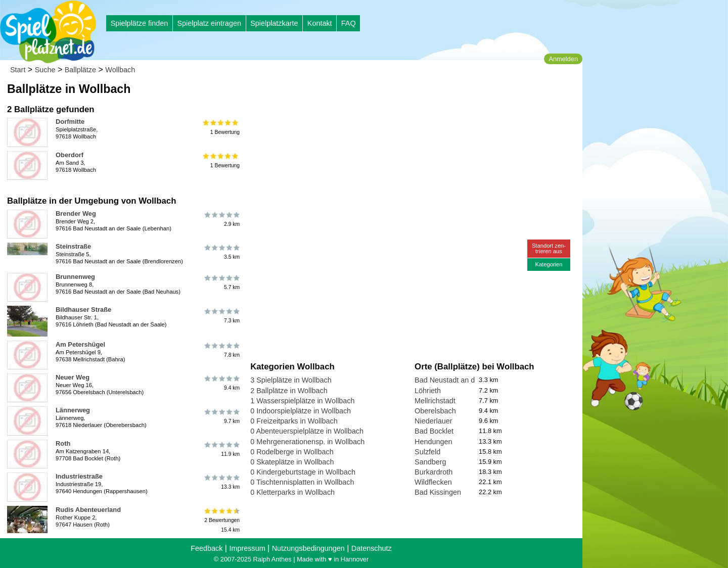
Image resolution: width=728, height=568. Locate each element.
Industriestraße (79, 476)
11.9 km (221, 449)
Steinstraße (73, 246)
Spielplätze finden (140, 23)
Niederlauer (433, 421)
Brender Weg (76, 214)
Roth (63, 443)
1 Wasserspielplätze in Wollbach (302, 401)
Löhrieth (428, 391)
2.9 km (221, 219)
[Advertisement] (365, 96)
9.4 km (221, 383)
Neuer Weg (73, 377)
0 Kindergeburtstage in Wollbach (303, 472)
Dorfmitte (70, 122)
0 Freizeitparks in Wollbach (294, 421)
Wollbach (120, 70)
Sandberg (430, 462)
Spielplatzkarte (274, 23)
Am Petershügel (80, 344)
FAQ (349, 23)
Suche (45, 70)
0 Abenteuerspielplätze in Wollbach (307, 431)
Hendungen (433, 442)
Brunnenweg (75, 277)
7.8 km (221, 350)
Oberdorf (70, 155)
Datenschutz (372, 548)
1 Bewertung (221, 127)
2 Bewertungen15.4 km (221, 520)
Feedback (207, 548)
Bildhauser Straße (83, 310)
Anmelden (563, 59)
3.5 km (221, 252)
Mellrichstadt (435, 401)
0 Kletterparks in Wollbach (292, 492)
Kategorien (549, 264)
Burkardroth (434, 472)
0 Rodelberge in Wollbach (292, 452)
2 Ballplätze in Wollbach (289, 391)
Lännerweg (73, 410)
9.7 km (221, 416)
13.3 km (221, 482)
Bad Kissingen (438, 492)
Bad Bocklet (434, 431)
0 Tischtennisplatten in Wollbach (302, 482)
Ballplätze (80, 70)
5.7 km (221, 282)
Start (18, 70)
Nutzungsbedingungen (308, 548)
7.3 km (221, 315)
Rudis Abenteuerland (88, 510)
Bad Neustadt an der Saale (458, 380)
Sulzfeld (427, 452)
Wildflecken (433, 482)
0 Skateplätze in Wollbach (292, 462)
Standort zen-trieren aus (549, 248)
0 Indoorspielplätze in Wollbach (301, 411)
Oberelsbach (435, 411)
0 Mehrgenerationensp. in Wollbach (307, 442)
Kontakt (320, 23)
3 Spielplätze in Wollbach (291, 380)
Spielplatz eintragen (209, 23)
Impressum (247, 548)
